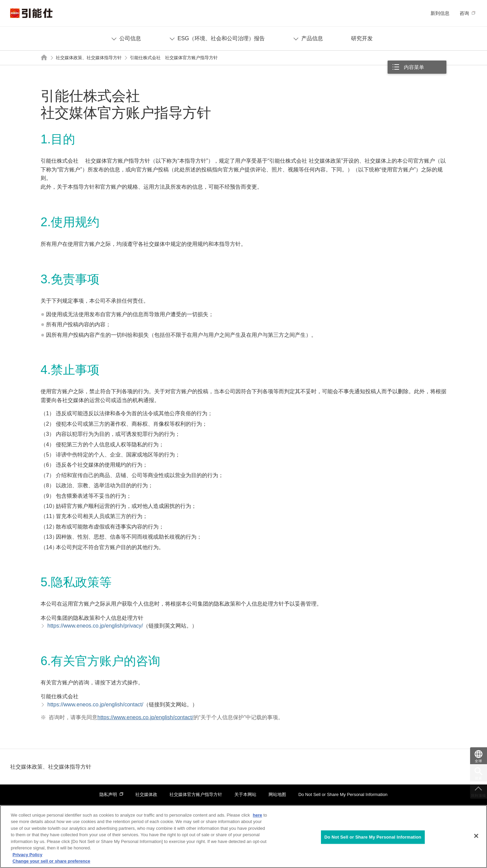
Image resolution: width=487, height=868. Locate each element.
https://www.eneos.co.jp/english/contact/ (145, 717)
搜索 (479, 778)
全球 (479, 761)
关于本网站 (245, 794)
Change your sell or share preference (51, 861)
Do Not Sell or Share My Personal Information (343, 794)
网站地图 (277, 794)
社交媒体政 (146, 794)
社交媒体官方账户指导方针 (196, 794)
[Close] (476, 836)
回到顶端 (479, 795)
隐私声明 (108, 794)
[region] (243, 837)
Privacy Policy (27, 855)
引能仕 (31, 13)
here (258, 815)
